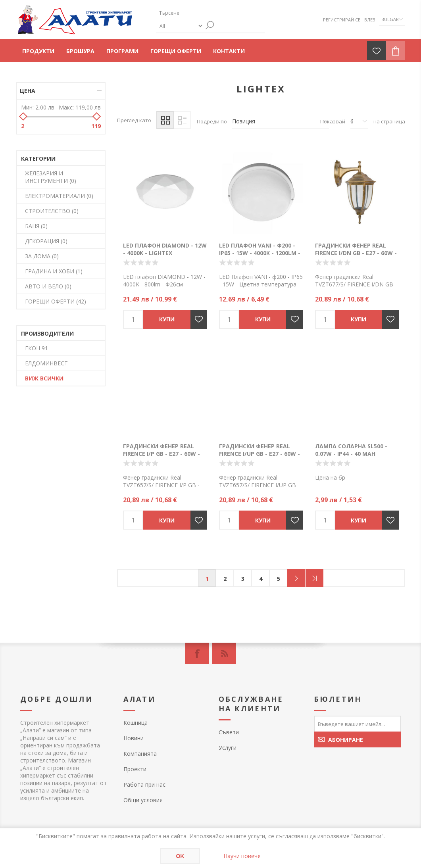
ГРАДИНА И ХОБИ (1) (54, 271)
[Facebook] (197, 653)
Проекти (135, 769)
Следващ (296, 578)
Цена (28, 91)
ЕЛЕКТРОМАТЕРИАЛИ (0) (59, 196)
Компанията (140, 754)
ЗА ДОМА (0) (42, 256)
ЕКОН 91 (37, 348)
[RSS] (224, 653)
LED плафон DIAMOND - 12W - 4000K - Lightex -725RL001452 (165, 253)
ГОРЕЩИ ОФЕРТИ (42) (56, 301)
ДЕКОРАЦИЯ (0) (46, 241)
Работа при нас (144, 784)
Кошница (136, 723)
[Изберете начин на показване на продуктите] (281, 121)
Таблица (165, 120)
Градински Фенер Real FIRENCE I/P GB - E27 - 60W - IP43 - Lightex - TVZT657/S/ (162, 454)
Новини (134, 738)
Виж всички (44, 378)
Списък (182, 120)
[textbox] (194, 13)
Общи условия (143, 800)
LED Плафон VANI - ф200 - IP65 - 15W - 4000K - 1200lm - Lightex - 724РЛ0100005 (260, 253)
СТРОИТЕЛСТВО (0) (52, 211)
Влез (370, 20)
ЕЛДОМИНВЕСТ (46, 363)
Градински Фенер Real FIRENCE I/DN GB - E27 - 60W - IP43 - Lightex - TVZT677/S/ (356, 253)
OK (180, 856)
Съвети (229, 732)
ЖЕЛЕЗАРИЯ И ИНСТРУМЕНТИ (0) (51, 177)
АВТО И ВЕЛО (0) (48, 286)
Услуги (228, 748)
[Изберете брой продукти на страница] (359, 121)
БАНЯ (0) (36, 226)
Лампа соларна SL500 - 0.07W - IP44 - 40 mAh (351, 450)
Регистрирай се (342, 20)
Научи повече (242, 856)
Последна (314, 578)
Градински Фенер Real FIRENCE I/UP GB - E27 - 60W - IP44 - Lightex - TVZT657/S (260, 454)
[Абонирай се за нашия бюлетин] (358, 724)
